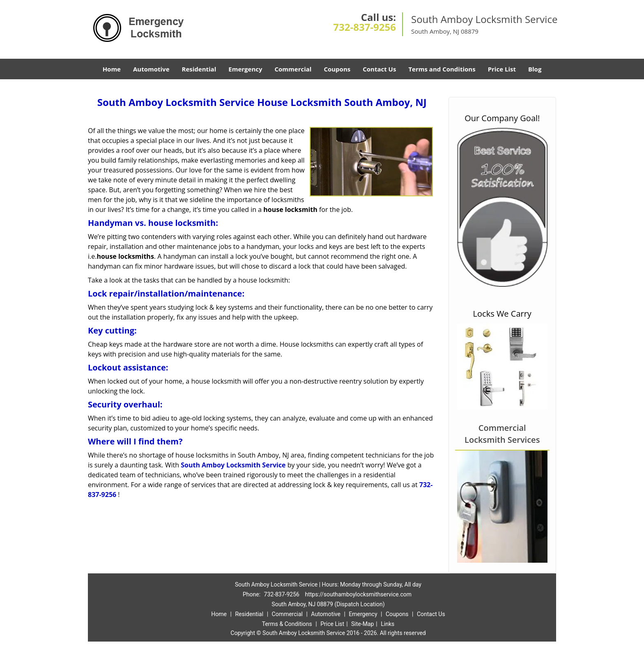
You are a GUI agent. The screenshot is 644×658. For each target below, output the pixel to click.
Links (388, 624)
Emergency (245, 69)
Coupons (337, 69)
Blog (535, 69)
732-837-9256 (365, 27)
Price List (502, 69)
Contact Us (379, 69)
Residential (199, 69)
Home (112, 69)
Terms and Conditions (442, 69)
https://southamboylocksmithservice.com (358, 594)
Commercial (293, 69)
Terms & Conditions (287, 624)
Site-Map (362, 624)
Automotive (151, 69)
